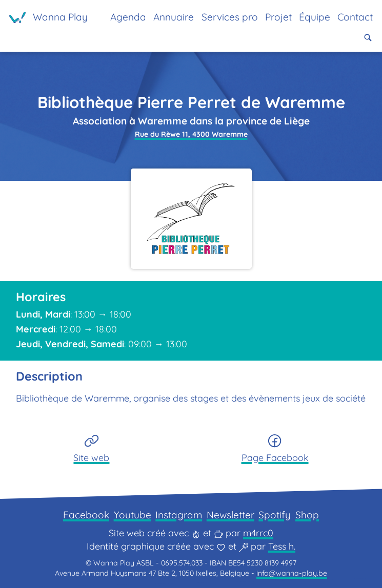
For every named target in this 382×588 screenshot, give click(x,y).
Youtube (133, 515)
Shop (307, 515)
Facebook (86, 515)
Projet (278, 17)
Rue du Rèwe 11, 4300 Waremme (191, 134)
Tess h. (282, 546)
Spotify (275, 515)
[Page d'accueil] (48, 17)
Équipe (315, 17)
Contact (355, 17)
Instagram (179, 515)
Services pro (230, 17)
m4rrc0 (258, 533)
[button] (368, 38)
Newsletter (230, 515)
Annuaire (174, 17)
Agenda (128, 17)
